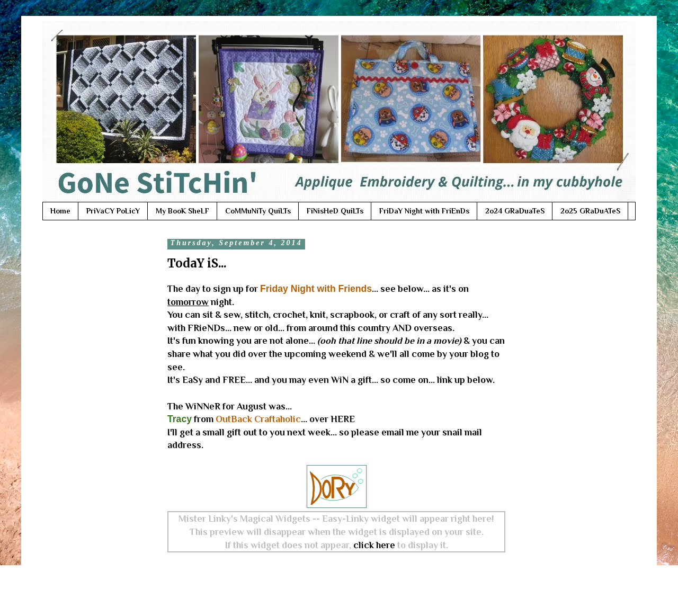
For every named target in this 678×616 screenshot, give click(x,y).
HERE (343, 419)
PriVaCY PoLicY (113, 211)
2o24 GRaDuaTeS (515, 211)
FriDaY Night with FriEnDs (424, 211)
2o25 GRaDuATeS (590, 211)
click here (374, 545)
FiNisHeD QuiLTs (335, 211)
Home (60, 211)
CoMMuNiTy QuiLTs (258, 211)
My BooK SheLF (182, 211)
